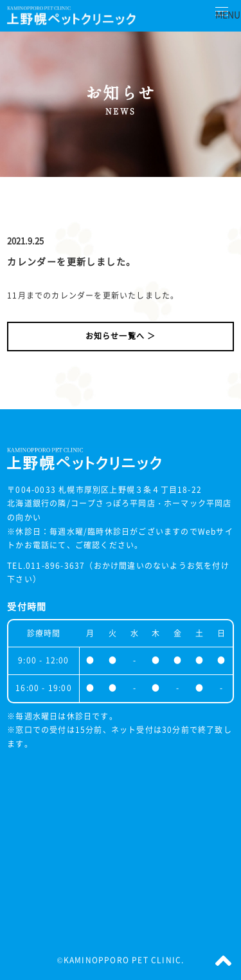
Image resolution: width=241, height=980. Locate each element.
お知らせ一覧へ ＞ (121, 336)
